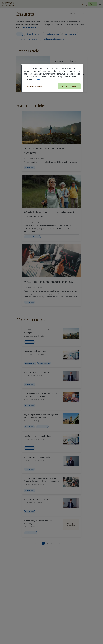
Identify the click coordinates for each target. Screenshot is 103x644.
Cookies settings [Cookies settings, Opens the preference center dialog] (35, 86)
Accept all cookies (69, 86)
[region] (52, 78)
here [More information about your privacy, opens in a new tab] (38, 79)
